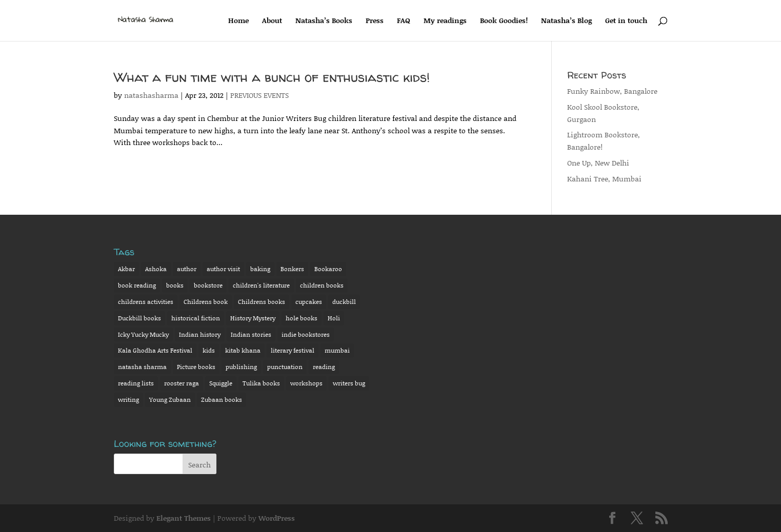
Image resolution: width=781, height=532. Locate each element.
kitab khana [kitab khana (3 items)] (243, 350)
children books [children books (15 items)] (322, 285)
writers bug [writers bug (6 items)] (349, 383)
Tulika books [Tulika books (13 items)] (261, 383)
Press (375, 21)
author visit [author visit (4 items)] (223, 269)
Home (238, 21)
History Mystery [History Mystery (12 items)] (253, 318)
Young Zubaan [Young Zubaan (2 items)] (170, 400)
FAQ (404, 21)
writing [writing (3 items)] (128, 400)
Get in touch (626, 21)
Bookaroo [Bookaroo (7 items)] (328, 269)
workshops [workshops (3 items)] (306, 383)
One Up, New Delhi (598, 163)
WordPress (277, 518)
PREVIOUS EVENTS (259, 95)
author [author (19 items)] (187, 269)
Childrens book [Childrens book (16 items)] (206, 302)
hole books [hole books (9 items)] (302, 318)
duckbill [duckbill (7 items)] (344, 302)
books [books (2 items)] (175, 285)
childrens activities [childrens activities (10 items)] (146, 302)
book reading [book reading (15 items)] (137, 285)
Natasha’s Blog (566, 21)
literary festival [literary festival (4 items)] (293, 350)
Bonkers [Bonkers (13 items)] (292, 269)
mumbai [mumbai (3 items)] (337, 350)
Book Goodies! (504, 21)
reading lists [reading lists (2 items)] (136, 383)
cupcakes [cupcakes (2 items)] (309, 302)
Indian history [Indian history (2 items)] (200, 334)
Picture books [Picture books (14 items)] (196, 367)
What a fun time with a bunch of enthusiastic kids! (272, 77)
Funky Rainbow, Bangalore (612, 91)
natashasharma (151, 95)
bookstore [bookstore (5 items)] (208, 285)
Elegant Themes (184, 518)
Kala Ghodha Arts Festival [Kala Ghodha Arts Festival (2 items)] (155, 350)
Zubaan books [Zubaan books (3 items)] (222, 400)
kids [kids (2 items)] (209, 350)
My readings (445, 21)
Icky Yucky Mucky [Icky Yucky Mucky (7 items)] (143, 334)
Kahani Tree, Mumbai (604, 179)
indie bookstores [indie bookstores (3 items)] (306, 334)
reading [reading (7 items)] (324, 367)
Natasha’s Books (324, 21)
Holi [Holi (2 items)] (334, 318)
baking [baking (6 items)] (260, 269)
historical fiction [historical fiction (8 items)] (196, 318)
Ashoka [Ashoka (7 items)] (156, 269)
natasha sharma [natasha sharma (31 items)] (142, 367)
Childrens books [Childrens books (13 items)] (262, 302)
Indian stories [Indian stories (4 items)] (251, 334)
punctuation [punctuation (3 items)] (285, 367)
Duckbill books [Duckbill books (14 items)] (139, 318)
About (272, 21)
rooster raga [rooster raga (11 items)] (182, 383)
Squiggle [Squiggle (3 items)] (221, 383)
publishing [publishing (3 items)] (241, 367)
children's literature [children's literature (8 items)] (261, 285)
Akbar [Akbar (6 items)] (126, 269)
